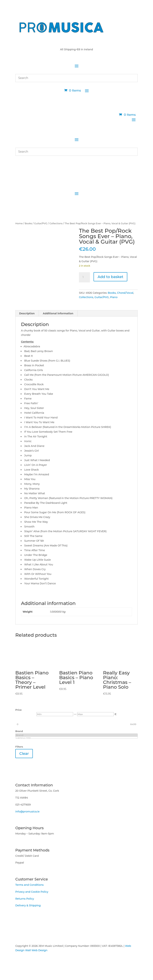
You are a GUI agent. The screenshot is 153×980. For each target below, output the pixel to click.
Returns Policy (25, 899)
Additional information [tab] (58, 313)
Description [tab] (27, 313)
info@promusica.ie (27, 812)
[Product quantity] (84, 277)
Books (28, 223)
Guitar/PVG (41, 223)
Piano (114, 297)
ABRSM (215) (76, 738)
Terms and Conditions (29, 885)
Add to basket (110, 277)
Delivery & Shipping (28, 905)
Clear (24, 754)
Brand (76, 735)
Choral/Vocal (125, 293)
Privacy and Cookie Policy (32, 892)
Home (19, 223)
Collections (56, 223)
